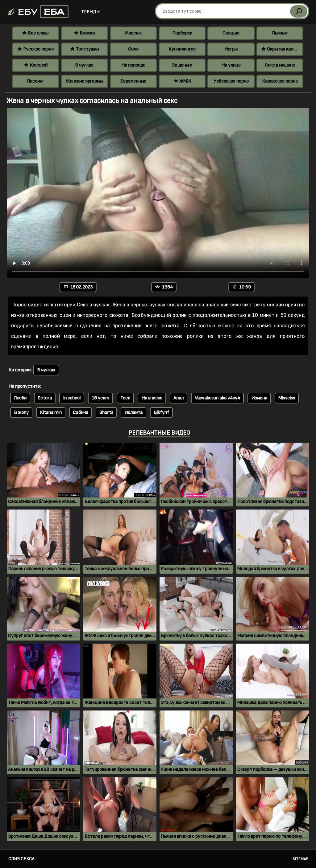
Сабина (81, 413)
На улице (231, 65)
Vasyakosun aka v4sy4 (217, 398)
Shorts (106, 413)
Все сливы (36, 33)
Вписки (84, 33)
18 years (100, 398)
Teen (125, 398)
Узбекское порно (231, 81)
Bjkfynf (161, 413)
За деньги (182, 65)
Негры (231, 49)
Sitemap (300, 859)
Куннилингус (182, 49)
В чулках (84, 65)
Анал (179, 398)
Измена (259, 398)
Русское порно (35, 49)
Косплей (36, 65)
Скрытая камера (281, 49)
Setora (45, 398)
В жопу (21, 413)
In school (72, 398)
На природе (133, 65)
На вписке (152, 398)
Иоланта (133, 413)
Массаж (133, 33)
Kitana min (51, 413)
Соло (133, 49)
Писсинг (35, 81)
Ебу (38, 12)
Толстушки (84, 49)
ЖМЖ (182, 81)
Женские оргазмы (84, 81)
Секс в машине (280, 65)
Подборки (182, 33)
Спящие (231, 33)
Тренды (91, 12)
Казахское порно (280, 81)
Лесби (20, 398)
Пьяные (280, 33)
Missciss (287, 398)
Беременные (133, 81)
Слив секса (21, 859)
